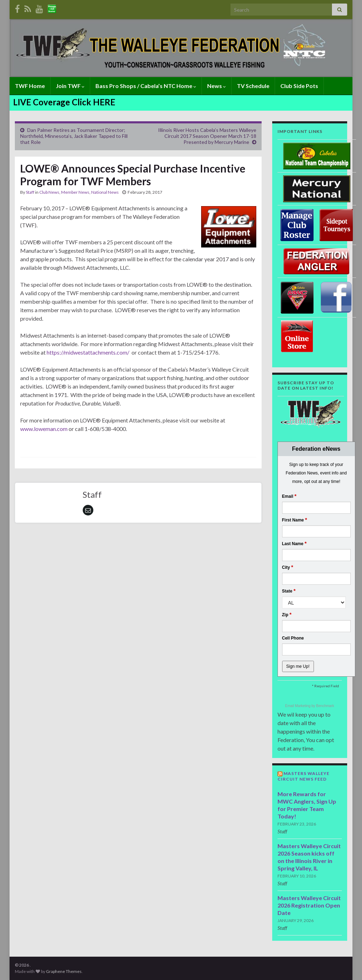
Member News (75, 192)
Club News (49, 192)
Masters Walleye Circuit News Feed (303, 776)
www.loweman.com (44, 429)
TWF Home (30, 86)
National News (105, 192)
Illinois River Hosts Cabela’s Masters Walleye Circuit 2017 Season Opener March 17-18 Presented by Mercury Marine (207, 136)
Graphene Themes (64, 971)
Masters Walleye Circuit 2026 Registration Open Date (309, 905)
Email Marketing (298, 706)
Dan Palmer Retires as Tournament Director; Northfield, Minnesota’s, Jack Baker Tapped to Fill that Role (74, 136)
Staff (30, 192)
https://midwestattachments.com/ (88, 352)
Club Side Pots (299, 86)
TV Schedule (253, 86)
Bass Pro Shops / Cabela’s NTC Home (146, 86)
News (217, 86)
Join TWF (70, 86)
